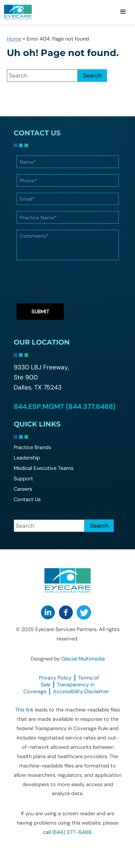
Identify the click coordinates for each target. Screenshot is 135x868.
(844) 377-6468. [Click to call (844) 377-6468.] (72, 832)
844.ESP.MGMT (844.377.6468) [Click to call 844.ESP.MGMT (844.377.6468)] (65, 407)
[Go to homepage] (27, 12)
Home (14, 39)
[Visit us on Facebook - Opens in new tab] (66, 612)
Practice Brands (32, 447)
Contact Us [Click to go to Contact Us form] (27, 499)
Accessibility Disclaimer (81, 691)
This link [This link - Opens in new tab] (24, 710)
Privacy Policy (55, 678)
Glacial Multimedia (83, 659)
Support (23, 479)
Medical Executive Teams (44, 468)
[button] (123, 12)
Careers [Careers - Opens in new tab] (23, 489)
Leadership (27, 458)
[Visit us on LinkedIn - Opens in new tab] (48, 612)
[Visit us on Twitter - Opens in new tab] (84, 612)
